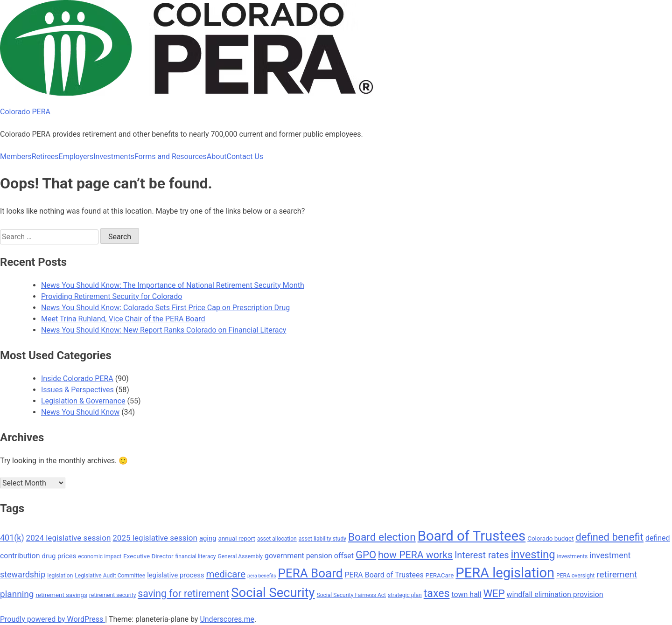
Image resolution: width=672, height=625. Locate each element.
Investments (114, 156)
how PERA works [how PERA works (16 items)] (415, 555)
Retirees (45, 156)
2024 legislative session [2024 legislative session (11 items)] (69, 538)
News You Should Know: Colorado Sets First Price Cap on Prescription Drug (165, 308)
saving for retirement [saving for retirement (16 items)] (183, 594)
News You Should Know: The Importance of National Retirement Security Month (173, 285)
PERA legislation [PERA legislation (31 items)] (505, 573)
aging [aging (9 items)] (208, 538)
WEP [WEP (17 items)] (494, 594)
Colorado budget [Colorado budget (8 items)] (550, 538)
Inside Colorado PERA (77, 378)
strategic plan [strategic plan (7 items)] (405, 595)
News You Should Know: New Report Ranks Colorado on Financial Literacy (164, 330)
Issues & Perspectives (77, 390)
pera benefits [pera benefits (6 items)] (262, 576)
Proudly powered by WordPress (52, 619)
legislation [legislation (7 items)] (60, 576)
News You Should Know (80, 412)
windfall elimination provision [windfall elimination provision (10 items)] (555, 594)
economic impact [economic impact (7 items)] (100, 556)
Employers (76, 156)
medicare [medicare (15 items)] (226, 574)
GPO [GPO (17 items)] (366, 555)
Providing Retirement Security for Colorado (112, 296)
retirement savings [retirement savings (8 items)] (61, 595)
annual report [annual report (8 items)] (237, 538)
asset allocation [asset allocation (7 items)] (277, 539)
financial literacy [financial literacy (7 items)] (196, 556)
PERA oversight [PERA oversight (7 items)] (575, 576)
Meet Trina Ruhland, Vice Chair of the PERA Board (123, 319)
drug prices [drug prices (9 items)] (59, 556)
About (217, 156)
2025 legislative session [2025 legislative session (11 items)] (155, 538)
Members (16, 156)
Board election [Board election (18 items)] (382, 537)
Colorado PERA (25, 112)
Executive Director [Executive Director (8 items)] (148, 556)
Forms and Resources (171, 156)
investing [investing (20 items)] (533, 555)
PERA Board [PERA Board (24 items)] (311, 573)
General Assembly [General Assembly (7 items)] (240, 556)
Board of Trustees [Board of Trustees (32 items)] (472, 536)
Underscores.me (227, 619)
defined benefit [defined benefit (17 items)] (609, 537)
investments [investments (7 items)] (572, 556)
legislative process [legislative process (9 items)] (175, 575)
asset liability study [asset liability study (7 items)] (322, 539)
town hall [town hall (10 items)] (466, 594)
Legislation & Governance (83, 401)
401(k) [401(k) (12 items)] (12, 538)
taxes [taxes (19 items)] (437, 593)
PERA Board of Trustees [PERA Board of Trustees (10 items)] (384, 575)
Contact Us (245, 156)
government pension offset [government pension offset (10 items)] (309, 556)
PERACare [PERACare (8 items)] (440, 575)
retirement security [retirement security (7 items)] (112, 595)
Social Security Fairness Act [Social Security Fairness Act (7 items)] (351, 595)
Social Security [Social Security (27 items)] (273, 593)
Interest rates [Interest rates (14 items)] (482, 555)
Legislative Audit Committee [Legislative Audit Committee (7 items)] (110, 576)
